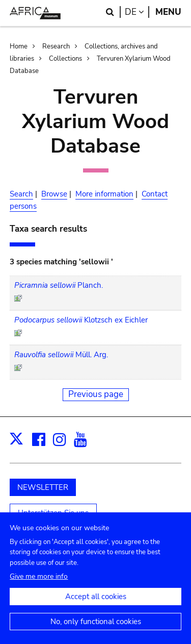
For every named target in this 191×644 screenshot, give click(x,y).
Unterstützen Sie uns (53, 513)
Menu (168, 12)
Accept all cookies (96, 605)
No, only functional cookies (96, 630)
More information (104, 194)
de (137, 12)
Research (56, 46)
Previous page (96, 394)
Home (19, 46)
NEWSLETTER (43, 487)
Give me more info (39, 585)
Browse (54, 194)
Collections (65, 59)
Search (21, 194)
